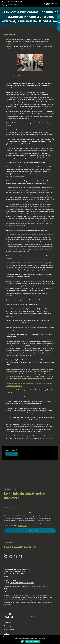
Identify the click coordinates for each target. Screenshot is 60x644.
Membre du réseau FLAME (28, 617)
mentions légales (22, 525)
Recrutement (8, 622)
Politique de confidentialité (33, 641)
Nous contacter (12, 454)
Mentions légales (9, 630)
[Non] (58, 639)
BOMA (8, 39)
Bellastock (14, 174)
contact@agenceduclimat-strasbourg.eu (22, 582)
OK (22, 641)
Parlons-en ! (49, 438)
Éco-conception (9, 626)
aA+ (52, 4)
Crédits (6, 633)
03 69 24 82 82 (11, 580)
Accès (6, 576)
